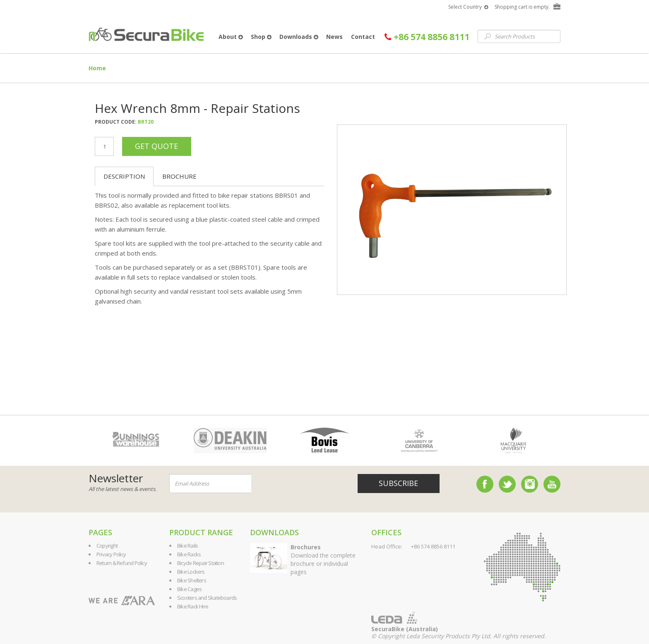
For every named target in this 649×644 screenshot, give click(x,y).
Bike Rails (187, 546)
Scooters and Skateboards (207, 598)
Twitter (507, 484)
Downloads (299, 37)
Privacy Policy (111, 554)
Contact (363, 37)
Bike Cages (189, 589)
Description (124, 176)
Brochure (179, 176)
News (334, 37)
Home (97, 68)
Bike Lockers (191, 572)
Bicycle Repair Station (201, 563)
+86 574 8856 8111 (427, 37)
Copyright (107, 546)
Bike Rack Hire (193, 606)
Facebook (485, 484)
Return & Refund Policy (122, 563)
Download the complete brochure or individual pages (323, 559)
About (231, 37)
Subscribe (398, 483)
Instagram (530, 484)
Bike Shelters (192, 580)
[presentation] (301, 484)
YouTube (552, 484)
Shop (261, 37)
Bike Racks (189, 554)
